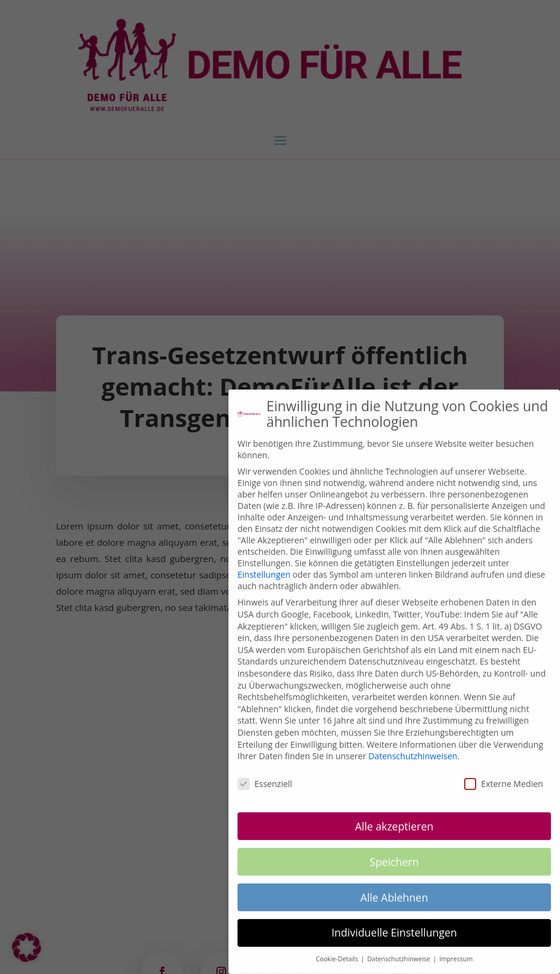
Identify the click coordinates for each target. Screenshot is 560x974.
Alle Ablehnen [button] (394, 887)
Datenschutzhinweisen (413, 746)
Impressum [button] (456, 949)
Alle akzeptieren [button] (394, 817)
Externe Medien (504, 774)
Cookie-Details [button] (338, 949)
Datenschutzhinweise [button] (399, 949)
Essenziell (265, 774)
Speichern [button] (394, 852)
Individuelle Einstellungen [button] (394, 923)
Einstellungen (264, 565)
